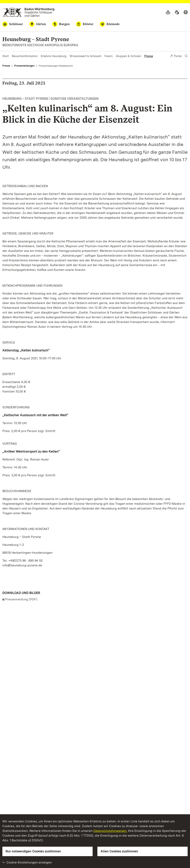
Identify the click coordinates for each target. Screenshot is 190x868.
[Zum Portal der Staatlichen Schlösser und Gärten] (28, 12)
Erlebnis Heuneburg (54, 56)
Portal (176, 56)
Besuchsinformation (25, 56)
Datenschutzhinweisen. (110, 831)
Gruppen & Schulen (128, 56)
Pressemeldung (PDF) (21, 599)
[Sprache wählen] (186, 12)
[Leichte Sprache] (168, 12)
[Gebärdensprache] (177, 12)
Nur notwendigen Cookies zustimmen (33, 851)
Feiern (109, 56)
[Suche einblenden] (186, 56)
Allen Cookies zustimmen (119, 851)
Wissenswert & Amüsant (85, 56)
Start (6, 56)
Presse (149, 56)
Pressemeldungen (24, 66)
